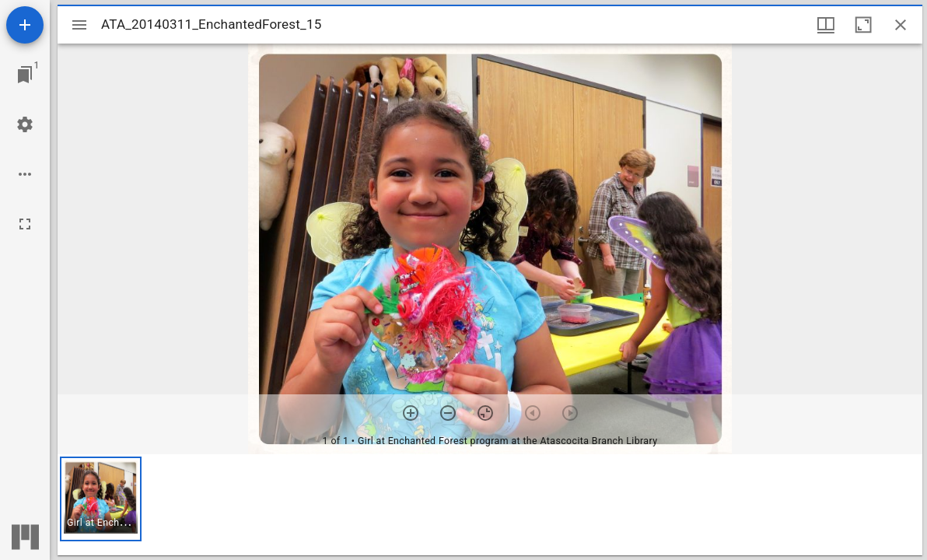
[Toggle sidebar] (79, 25)
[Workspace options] (25, 174)
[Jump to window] (25, 75)
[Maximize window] (863, 25)
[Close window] (901, 25)
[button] (101, 499)
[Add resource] (25, 25)
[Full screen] (25, 224)
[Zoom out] (448, 413)
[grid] (490, 505)
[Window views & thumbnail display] (826, 25)
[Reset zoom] (485, 413)
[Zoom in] (411, 413)
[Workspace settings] (25, 124)
